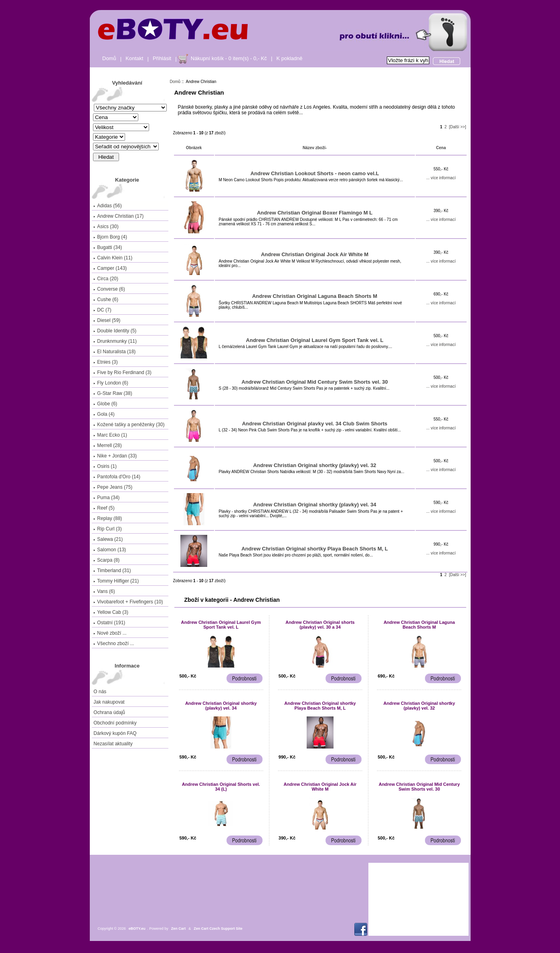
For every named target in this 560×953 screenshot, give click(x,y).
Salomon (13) (110, 550)
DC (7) (102, 310)
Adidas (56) (107, 206)
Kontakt (134, 58)
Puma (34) (106, 498)
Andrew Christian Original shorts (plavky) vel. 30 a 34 (320, 625)
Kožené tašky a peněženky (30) (129, 425)
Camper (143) (110, 268)
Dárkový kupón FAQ (115, 733)
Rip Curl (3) (107, 529)
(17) (118, 216)
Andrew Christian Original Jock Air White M (315, 254)
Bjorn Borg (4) (110, 237)
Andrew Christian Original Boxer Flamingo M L (315, 213)
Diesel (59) (107, 320)
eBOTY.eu (137, 929)
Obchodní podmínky (115, 723)
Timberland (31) (112, 571)
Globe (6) (105, 404)
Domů (109, 58)
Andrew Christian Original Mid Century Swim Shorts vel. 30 (315, 382)
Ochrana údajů (109, 712)
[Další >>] (458, 127)
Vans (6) (104, 591)
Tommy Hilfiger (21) (116, 581)
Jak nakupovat (109, 702)
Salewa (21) (108, 539)
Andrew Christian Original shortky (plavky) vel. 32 (314, 465)
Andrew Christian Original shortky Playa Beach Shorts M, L (315, 549)
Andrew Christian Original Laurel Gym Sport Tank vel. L (315, 340)
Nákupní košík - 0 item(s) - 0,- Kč (229, 58)
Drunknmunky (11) (115, 341)
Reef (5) (104, 508)
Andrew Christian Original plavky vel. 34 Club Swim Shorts (315, 424)
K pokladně (289, 58)
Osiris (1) (105, 466)
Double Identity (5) (115, 331)
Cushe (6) (106, 299)
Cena (441, 148)
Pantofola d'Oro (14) (117, 477)
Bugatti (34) (108, 247)
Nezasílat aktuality (113, 744)
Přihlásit (162, 58)
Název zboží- (315, 148)
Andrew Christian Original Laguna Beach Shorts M (315, 296)
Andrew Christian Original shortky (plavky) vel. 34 (314, 505)
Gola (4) (104, 414)
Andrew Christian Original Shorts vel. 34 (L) (221, 787)
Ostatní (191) (109, 623)
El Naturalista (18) (114, 352)
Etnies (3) (105, 362)
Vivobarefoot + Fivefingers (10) (128, 602)
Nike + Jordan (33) (115, 456)
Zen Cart (179, 929)
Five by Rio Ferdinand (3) (122, 372)
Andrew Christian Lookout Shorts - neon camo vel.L (315, 173)
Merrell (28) (107, 445)
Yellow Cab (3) (111, 612)
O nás (100, 692)
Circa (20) (106, 279)
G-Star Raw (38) (113, 393)
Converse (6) (109, 289)
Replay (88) (108, 518)
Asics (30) (106, 227)
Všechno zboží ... (114, 643)
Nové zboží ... (110, 633)
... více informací (441, 178)
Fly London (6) (111, 383)
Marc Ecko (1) (110, 435)
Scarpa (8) (106, 560)
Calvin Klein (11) (113, 258)
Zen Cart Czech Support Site (218, 929)
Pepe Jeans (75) (113, 487)
